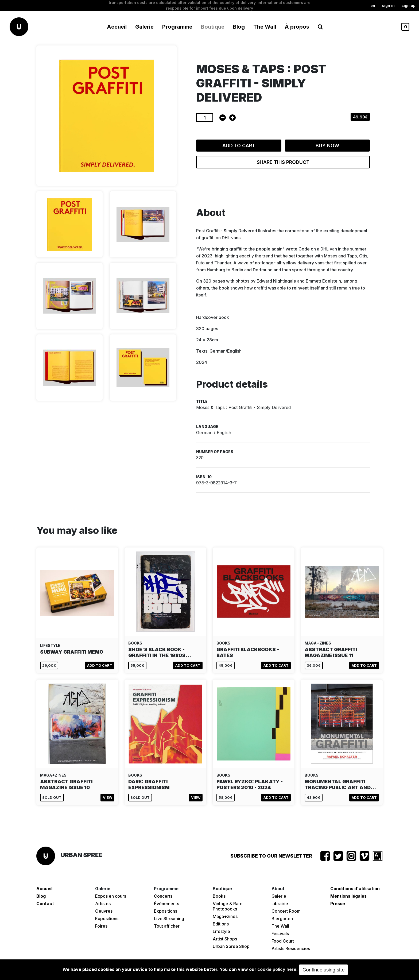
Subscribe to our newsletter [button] (271, 856)
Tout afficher (167, 926)
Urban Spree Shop (231, 946)
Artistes (103, 904)
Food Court (283, 941)
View (108, 797)
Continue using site (323, 970)
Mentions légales (348, 896)
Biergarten (282, 919)
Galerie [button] (144, 27)
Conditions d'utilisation (355, 889)
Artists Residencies (291, 948)
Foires (101, 926)
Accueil (117, 27)
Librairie (280, 904)
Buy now (327, 146)
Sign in (388, 5)
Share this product (283, 162)
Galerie (279, 896)
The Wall (265, 27)
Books (219, 896)
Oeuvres (104, 911)
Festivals (280, 933)
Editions (221, 924)
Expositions (107, 919)
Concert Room (286, 911)
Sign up (409, 5)
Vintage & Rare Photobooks (228, 906)
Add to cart (239, 146)
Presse (338, 904)
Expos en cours (111, 896)
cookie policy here (277, 969)
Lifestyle (221, 931)
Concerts (163, 896)
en (373, 5)
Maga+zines (225, 916)
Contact (45, 904)
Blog (239, 27)
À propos (297, 27)
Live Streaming (169, 919)
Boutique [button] (213, 27)
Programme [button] (177, 27)
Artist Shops (225, 939)
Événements (166, 904)
